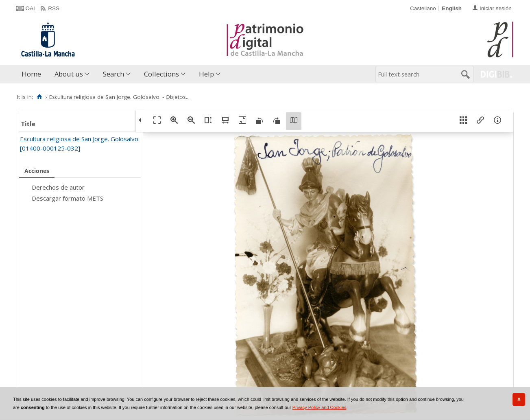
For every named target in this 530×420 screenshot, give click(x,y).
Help (206, 74)
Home (31, 74)
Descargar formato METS (68, 198)
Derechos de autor (58, 187)
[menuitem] (33, 74)
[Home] (40, 97)
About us (69, 74)
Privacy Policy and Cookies (320, 407)
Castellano (423, 8)
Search (113, 74)
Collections (161, 74)
